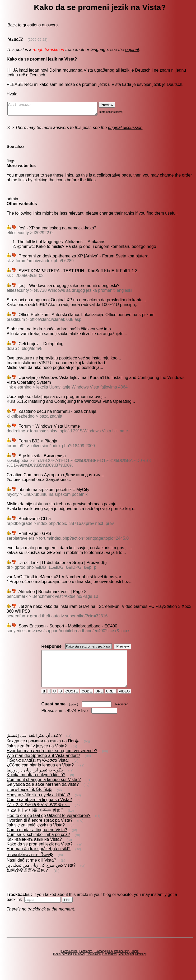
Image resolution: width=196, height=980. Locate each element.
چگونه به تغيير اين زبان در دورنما (35, 780)
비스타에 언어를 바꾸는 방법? (35, 820)
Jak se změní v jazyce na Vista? (37, 755)
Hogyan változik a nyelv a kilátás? (38, 804)
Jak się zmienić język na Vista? (36, 835)
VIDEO (124, 701)
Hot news (79, 963)
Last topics (86, 961)
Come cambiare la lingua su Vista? (39, 809)
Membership (122, 961)
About (135, 961)
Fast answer (58, 110)
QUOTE (72, 701)
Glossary (100, 961)
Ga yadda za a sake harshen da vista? (43, 794)
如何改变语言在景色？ (28, 880)
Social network (62, 963)
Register (121, 714)
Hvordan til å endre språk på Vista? (40, 830)
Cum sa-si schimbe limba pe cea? (38, 844)
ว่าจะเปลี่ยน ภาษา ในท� (30, 864)
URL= (111, 701)
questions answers (40, 25)
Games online (69, 961)
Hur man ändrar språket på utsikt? (39, 858)
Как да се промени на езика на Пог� (43, 750)
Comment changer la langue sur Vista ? (44, 789)
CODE (87, 701)
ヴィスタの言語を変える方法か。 (38, 814)
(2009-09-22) (38, 40)
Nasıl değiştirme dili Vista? (31, 870)
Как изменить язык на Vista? (34, 849)
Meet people (126, 963)
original (132, 50)
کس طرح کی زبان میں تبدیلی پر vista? (41, 875)
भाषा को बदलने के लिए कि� (29, 799)
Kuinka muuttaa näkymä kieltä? (36, 784)
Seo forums (109, 963)
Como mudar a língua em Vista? (37, 839)
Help (110, 961)
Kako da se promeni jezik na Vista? (40, 854)
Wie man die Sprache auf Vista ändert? (43, 765)
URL (99, 701)
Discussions (93, 963)
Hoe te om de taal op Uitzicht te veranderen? (49, 825)
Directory (141, 963)
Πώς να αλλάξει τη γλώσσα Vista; (38, 770)
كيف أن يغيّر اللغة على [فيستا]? (34, 745)
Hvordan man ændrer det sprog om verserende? (52, 760)
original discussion (125, 130)
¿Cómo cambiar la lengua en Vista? (40, 775)
